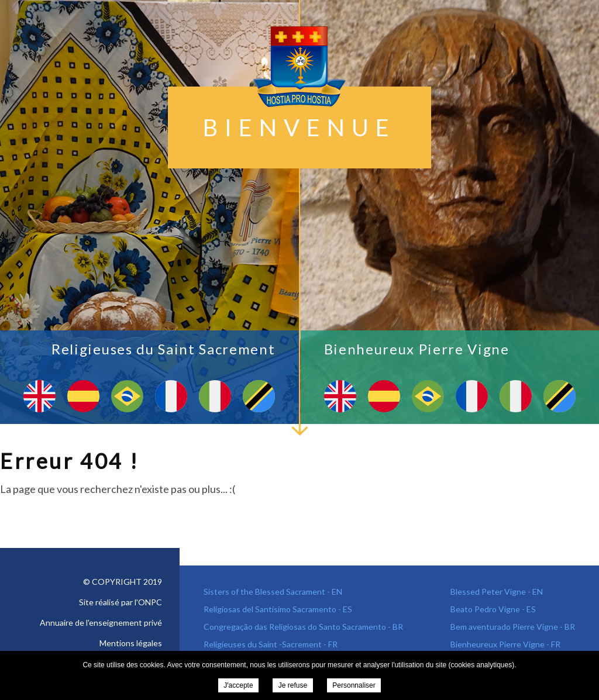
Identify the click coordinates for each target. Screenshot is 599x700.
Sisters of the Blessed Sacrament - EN (273, 592)
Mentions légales (131, 643)
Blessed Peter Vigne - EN (497, 592)
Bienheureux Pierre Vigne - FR (505, 644)
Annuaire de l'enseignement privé (101, 623)
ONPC (150, 602)
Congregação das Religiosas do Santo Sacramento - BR (303, 627)
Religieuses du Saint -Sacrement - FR (271, 644)
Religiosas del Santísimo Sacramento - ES (278, 609)
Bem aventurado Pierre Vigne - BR (513, 627)
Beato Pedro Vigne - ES (493, 609)
